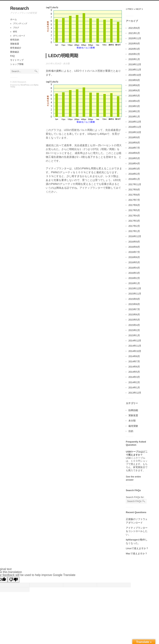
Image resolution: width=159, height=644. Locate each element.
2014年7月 (134, 361)
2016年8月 (134, 247)
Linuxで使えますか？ (137, 548)
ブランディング (20, 23)
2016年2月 (134, 278)
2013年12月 (135, 393)
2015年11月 (135, 294)
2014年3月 (134, 377)
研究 (15, 32)
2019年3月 (134, 106)
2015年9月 (134, 299)
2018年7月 (134, 148)
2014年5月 (134, 372)
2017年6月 (134, 205)
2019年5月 (134, 96)
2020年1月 (134, 59)
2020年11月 (135, 38)
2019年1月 (134, 117)
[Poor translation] (14, 580)
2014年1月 (134, 388)
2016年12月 (135, 236)
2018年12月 (135, 122)
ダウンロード (19, 36)
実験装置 (15, 44)
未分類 (66, 64)
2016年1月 (134, 283)
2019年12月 (135, 64)
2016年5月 (134, 262)
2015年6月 (134, 315)
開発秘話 (15, 52)
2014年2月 (134, 382)
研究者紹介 (16, 48)
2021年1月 (134, 33)
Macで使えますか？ (137, 554)
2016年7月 (134, 252)
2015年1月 (134, 335)
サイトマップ (17, 60)
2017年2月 (134, 226)
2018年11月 (135, 127)
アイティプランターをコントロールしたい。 (137, 531)
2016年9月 (134, 242)
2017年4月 (134, 216)
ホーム (14, 19)
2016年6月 (134, 257)
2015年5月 (134, 320)
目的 (131, 431)
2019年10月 (135, 75)
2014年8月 (134, 356)
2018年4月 (134, 163)
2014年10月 (135, 351)
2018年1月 (134, 179)
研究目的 (15, 40)
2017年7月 (134, 200)
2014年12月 (135, 341)
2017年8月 (134, 195)
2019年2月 (134, 111)
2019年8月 (134, 85)
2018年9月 (134, 137)
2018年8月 (134, 143)
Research (19, 8)
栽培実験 (133, 426)
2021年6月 (134, 28)
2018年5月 (134, 158)
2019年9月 (134, 80)
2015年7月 (134, 309)
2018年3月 (134, 169)
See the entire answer (133, 478)
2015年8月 (134, 304)
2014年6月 (134, 367)
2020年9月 (134, 44)
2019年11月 (135, 70)
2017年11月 (135, 184)
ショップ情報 (17, 64)
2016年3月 (134, 273)
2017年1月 (134, 231)
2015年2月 (134, 330)
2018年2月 (134, 174)
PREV (129, 9)
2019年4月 (134, 101)
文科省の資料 (54, 71)
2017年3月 (134, 221)
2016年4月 (134, 268)
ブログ (16, 28)
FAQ (12, 56)
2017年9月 (134, 190)
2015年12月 (135, 288)
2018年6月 (134, 153)
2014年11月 (135, 346)
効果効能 (133, 410)
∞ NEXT (138, 9)
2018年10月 (135, 132)
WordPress (25, 85)
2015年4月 (134, 325)
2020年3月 (134, 49)
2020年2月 (134, 54)
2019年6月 (134, 90)
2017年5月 (134, 210)
